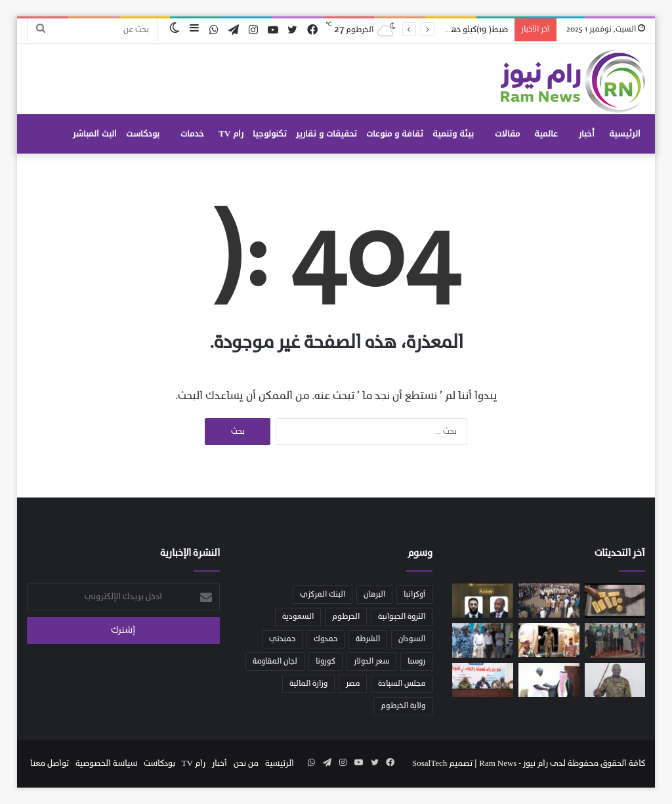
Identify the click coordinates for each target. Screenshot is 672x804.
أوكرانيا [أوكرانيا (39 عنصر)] (414, 595)
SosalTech (430, 764)
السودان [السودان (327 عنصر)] (412, 639)
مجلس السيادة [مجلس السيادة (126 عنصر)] (402, 684)
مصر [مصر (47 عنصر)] (353, 684)
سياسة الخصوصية (106, 764)
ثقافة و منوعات (395, 134)
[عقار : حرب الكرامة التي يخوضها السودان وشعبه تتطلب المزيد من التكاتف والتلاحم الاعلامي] (483, 680)
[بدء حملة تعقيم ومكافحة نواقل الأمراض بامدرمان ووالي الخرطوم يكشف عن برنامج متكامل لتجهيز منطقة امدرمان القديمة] (483, 640)
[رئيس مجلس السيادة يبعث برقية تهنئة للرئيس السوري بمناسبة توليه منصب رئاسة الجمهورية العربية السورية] (483, 601)
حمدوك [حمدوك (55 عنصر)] (325, 639)
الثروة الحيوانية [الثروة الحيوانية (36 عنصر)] (402, 617)
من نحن (246, 764)
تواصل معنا (50, 764)
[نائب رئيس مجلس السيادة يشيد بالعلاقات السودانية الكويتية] (549, 680)
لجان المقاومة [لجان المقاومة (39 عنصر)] (275, 662)
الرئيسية (625, 134)
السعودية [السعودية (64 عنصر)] (298, 617)
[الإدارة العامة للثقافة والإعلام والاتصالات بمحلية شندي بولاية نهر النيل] (615, 640)
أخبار (587, 134)
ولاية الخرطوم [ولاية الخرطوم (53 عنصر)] (403, 706)
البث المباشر (95, 134)
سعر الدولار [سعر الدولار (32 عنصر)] (371, 662)
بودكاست (143, 134)
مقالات (507, 134)
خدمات (192, 134)
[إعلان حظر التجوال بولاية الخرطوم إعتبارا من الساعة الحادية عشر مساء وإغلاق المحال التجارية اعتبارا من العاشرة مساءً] (615, 680)
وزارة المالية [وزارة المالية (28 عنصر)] (308, 684)
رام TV (231, 134)
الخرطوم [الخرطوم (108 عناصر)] (346, 617)
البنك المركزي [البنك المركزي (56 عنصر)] (323, 595)
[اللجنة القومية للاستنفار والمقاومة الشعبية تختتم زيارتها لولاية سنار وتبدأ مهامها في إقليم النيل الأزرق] (549, 601)
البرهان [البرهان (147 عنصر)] (374, 595)
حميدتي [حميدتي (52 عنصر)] (282, 639)
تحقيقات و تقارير (326, 134)
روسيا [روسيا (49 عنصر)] (416, 662)
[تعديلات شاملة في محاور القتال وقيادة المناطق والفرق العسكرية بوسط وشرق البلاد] (549, 640)
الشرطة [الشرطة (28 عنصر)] (368, 639)
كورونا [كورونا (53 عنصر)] (325, 662)
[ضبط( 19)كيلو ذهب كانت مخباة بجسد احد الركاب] (615, 601)
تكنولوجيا (270, 134)
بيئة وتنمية (453, 134)
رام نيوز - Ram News (514, 764)
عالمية (546, 134)
